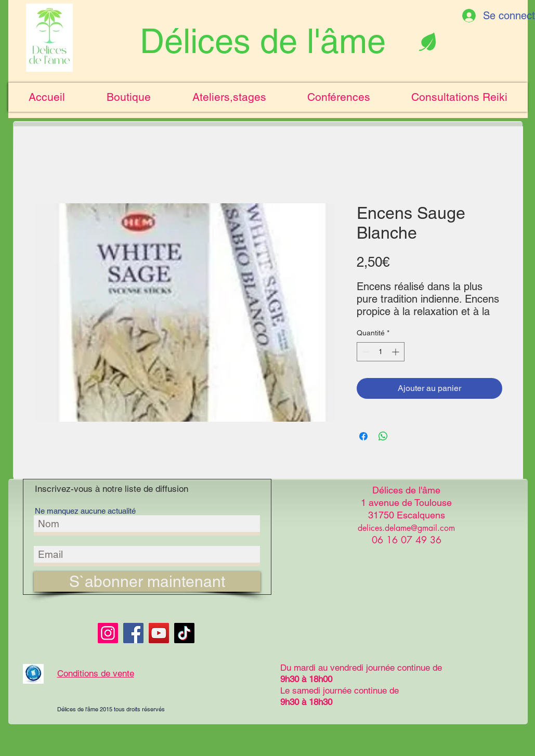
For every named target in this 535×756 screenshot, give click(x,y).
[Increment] (396, 352)
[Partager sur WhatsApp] (383, 436)
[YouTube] (159, 633)
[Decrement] (365, 352)
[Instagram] (108, 633)
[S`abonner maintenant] (147, 582)
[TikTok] (184, 633)
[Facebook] (133, 633)
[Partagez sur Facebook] (363, 436)
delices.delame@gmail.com (406, 528)
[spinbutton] (381, 352)
